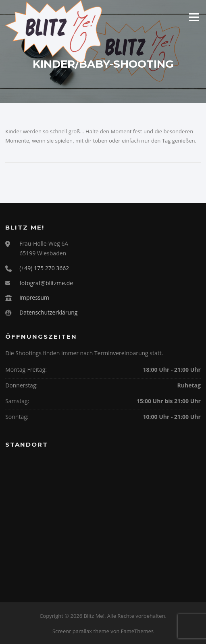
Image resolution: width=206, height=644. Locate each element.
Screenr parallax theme (81, 631)
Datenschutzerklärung (48, 312)
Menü (194, 17)
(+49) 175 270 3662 (44, 268)
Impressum (34, 297)
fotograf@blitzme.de (46, 283)
